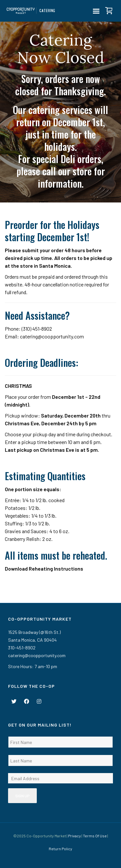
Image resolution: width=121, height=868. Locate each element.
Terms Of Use (95, 836)
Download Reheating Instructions (44, 568)
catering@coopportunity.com (52, 336)
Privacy (75, 836)
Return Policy (60, 849)
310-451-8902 (22, 648)
